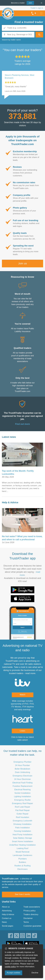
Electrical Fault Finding (22, 783)
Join (29, 3)
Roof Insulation (23, 817)
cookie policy (10, 967)
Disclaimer (28, 918)
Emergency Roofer (22, 800)
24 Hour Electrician (22, 779)
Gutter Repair (22, 814)
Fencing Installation (23, 831)
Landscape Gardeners (22, 855)
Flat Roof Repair (23, 810)
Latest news (9, 437)
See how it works (22, 894)
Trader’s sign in (37, 8)
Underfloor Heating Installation (22, 845)
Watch (22, 695)
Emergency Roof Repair (22, 803)
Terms (26, 922)
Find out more (22, 424)
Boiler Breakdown (22, 769)
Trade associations (32, 907)
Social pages (8, 926)
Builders (22, 862)
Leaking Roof (22, 848)
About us (6, 907)
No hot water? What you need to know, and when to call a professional (22, 538)
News (4, 922)
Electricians (22, 869)
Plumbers (22, 859)
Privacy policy (30, 911)
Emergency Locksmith (22, 821)
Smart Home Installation (22, 841)
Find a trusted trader (29, 22)
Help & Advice (10, 502)
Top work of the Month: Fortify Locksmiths (18, 472)
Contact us (7, 918)
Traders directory (31, 914)
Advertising (7, 911)
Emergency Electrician (22, 776)
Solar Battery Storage (22, 838)
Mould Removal (23, 852)
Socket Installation (23, 793)
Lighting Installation (22, 796)
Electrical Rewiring (22, 790)
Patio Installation (22, 828)
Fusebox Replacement (23, 786)
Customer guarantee (32, 926)
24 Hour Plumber (23, 765)
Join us (22, 263)
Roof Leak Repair (23, 807)
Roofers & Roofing (22, 866)
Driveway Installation (22, 824)
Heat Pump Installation (22, 835)
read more (30, 673)
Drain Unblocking (22, 772)
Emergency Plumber (22, 762)
